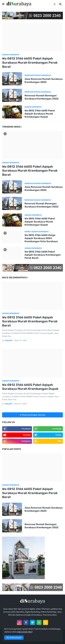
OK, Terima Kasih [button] (14, 638)
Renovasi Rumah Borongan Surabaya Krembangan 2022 (42, 97)
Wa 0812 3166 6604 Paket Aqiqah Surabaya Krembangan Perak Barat (43, 255)
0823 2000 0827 (25, 632)
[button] (3, 4)
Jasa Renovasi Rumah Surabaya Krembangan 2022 (44, 80)
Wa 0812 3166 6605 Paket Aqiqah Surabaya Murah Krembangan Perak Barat (30, 62)
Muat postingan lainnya (33, 415)
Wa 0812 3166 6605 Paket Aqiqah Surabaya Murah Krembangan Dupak (40, 114)
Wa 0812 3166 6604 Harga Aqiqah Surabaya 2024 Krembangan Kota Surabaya (41, 238)
